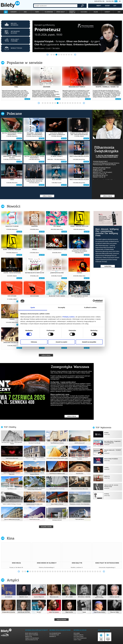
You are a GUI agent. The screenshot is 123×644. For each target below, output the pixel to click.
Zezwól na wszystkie (89, 342)
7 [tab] (66, 55)
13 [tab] (73, 103)
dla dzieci (84, 12)
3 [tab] (57, 55)
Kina (11, 538)
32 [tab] (100, 572)
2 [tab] (54, 55)
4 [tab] (59, 55)
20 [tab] (70, 572)
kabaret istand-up (72, 12)
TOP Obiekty (10, 427)
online (96, 12)
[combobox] (56, 6)
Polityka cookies (79, 637)
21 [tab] (73, 572)
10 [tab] (65, 103)
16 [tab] (80, 103)
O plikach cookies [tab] (90, 307)
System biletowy (54, 635)
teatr (37, 12)
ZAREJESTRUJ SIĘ (99, 1)
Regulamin (77, 633)
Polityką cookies (69, 317)
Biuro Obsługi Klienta (31, 633)
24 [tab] (80, 572)
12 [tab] (70, 103)
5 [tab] (61, 55)
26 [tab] (85, 572)
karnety (107, 12)
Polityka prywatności (80, 638)
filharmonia (49, 12)
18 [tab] (65, 572)
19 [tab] (68, 572)
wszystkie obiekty (46, 527)
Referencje (53, 637)
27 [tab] (88, 572)
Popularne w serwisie (25, 63)
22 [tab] (75, 572)
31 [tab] (98, 572)
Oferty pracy (77, 640)
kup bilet (27, 99)
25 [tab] (83, 572)
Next (75, 55)
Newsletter (29, 637)
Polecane (14, 114)
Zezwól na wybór (61, 342)
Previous (47, 55)
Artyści (13, 580)
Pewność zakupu (79, 635)
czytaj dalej (108, 266)
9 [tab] (71, 55)
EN (120, 1)
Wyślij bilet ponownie (32, 635)
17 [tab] (63, 572)
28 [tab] (90, 572)
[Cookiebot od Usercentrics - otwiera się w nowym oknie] (94, 301)
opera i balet (60, 12)
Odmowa (34, 342)
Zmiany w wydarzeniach (32, 638)
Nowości (14, 206)
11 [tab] (68, 103)
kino (25, 12)
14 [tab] (75, 103)
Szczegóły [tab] (61, 307)
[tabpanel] (77, 36)
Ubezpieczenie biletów (32, 640)
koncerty (14, 12)
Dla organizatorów (55, 633)
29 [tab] (93, 572)
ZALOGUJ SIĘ (110, 1)
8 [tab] (69, 55)
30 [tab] (95, 572)
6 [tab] (64, 55)
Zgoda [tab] (33, 307)
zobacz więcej (47, 196)
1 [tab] (52, 55)
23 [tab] (78, 572)
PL (116, 1)
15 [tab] (78, 103)
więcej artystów (61, 620)
